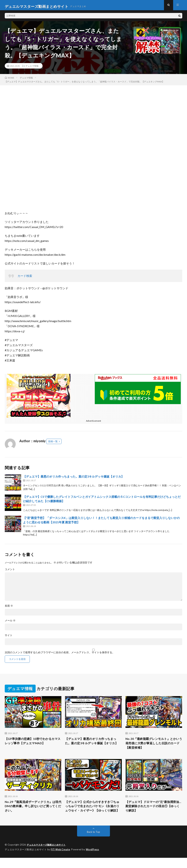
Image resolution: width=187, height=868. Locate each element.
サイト (9, 638)
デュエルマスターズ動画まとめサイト (48, 855)
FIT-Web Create (61, 860)
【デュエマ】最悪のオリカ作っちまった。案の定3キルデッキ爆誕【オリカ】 (74, 479)
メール (10, 623)
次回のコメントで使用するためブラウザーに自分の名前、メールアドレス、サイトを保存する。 (60, 655)
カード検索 (25, 278)
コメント (10, 572)
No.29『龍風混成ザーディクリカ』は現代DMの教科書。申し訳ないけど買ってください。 (33, 811)
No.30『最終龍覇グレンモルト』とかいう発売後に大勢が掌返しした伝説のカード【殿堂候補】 (154, 746)
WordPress (93, 860)
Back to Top (93, 842)
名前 (9, 608)
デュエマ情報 (32, 68)
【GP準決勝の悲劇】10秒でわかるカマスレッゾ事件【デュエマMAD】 (33, 744)
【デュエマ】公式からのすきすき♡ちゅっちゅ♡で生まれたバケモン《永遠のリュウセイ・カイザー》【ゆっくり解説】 (92, 813)
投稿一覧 (53, 444)
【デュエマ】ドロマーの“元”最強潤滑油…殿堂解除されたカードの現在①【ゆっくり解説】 (154, 811)
